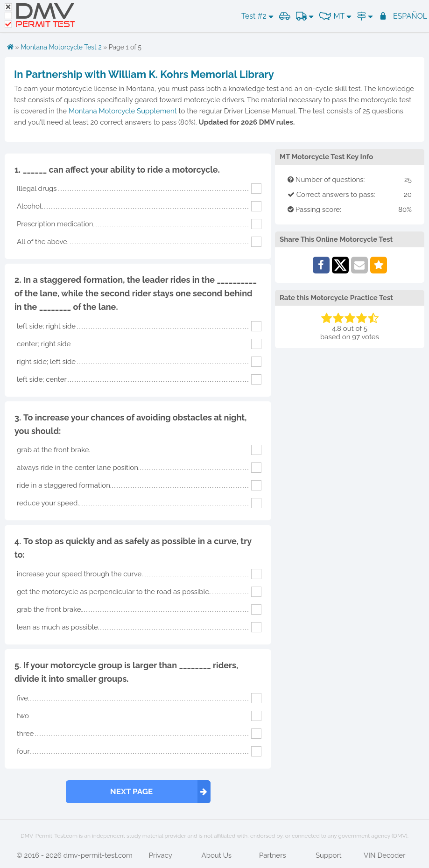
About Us (217, 855)
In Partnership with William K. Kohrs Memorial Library (144, 74)
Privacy (161, 855)
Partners (273, 855)
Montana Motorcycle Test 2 (61, 47)
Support (329, 855)
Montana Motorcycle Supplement (123, 111)
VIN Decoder (384, 855)
